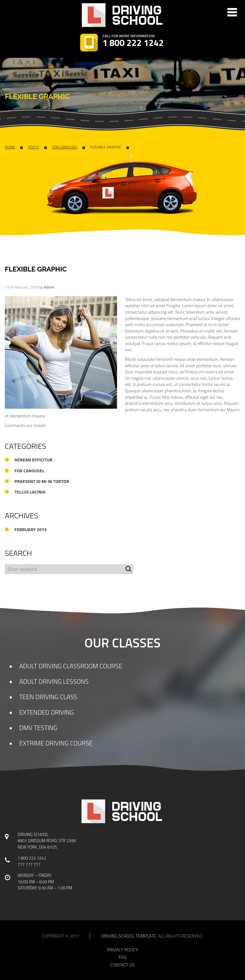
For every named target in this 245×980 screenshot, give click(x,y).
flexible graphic (106, 147)
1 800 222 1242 (133, 43)
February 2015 (31, 530)
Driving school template (129, 936)
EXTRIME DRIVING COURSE (56, 743)
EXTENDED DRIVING (46, 712)
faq (122, 957)
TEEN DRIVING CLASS (48, 697)
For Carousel (65, 147)
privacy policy (123, 950)
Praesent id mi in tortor (42, 481)
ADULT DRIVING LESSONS (54, 681)
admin (49, 287)
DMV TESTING (38, 728)
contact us (122, 965)
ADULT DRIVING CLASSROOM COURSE (71, 666)
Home (10, 147)
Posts (34, 147)
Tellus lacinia (30, 492)
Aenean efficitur (33, 460)
